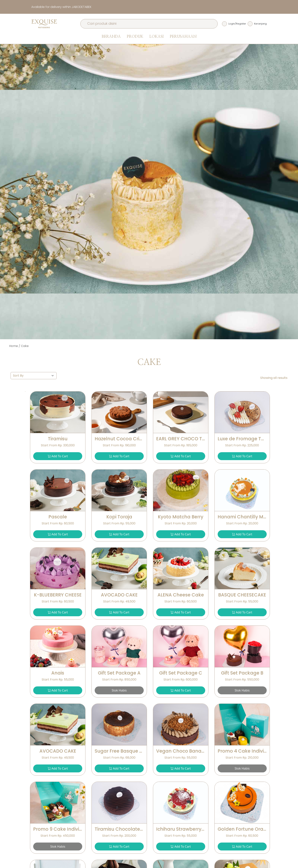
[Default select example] (34, 376)
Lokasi (157, 37)
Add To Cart (58, 456)
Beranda (111, 37)
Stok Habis (119, 690)
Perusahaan (183, 37)
